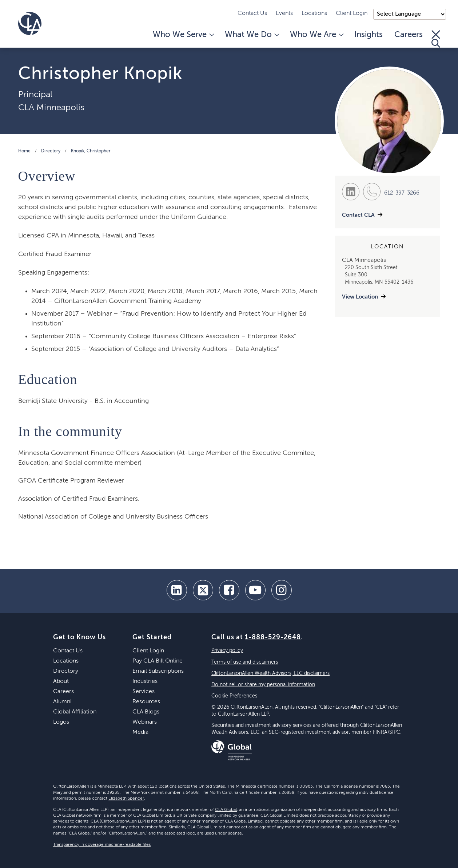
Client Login (352, 13)
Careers (409, 35)
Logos (61, 722)
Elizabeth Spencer (126, 799)
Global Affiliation (75, 712)
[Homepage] (30, 24)
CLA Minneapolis (51, 108)
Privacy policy (227, 651)
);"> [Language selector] (410, 14)
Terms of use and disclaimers (245, 662)
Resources (146, 702)
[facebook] (229, 590)
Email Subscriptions (158, 671)
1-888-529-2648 (273, 637)
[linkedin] (177, 590)
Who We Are (316, 35)
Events (284, 13)
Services (144, 692)
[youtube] (255, 590)
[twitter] (203, 590)
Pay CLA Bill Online (158, 661)
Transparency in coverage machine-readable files (102, 845)
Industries (145, 681)
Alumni (62, 702)
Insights (369, 35)
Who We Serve (183, 35)
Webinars (145, 722)
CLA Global (226, 810)
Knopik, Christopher (91, 151)
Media (140, 732)
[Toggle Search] (436, 39)
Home (24, 151)
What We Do (252, 35)
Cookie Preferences (234, 696)
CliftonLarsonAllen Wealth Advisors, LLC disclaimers (270, 673)
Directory (51, 151)
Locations (314, 13)
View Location (360, 297)
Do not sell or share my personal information (263, 685)
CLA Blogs (146, 712)
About (61, 681)
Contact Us (252, 13)
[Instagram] (282, 590)
